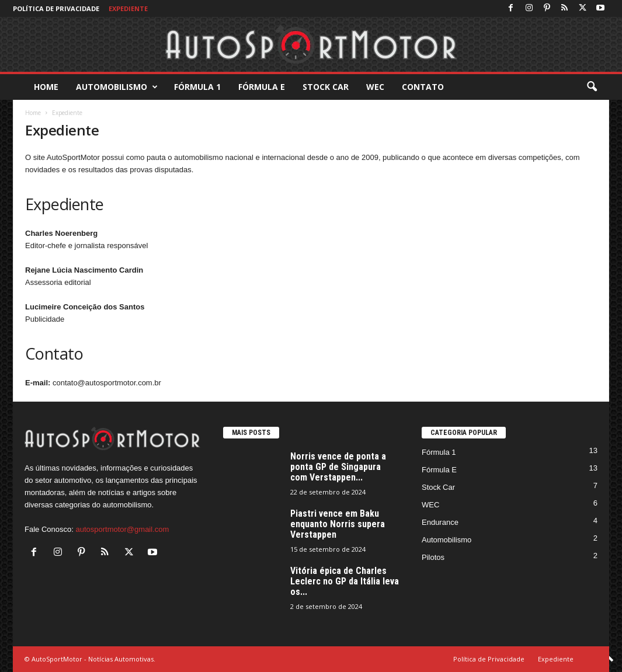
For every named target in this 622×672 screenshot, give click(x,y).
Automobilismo (117, 87)
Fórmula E (262, 87)
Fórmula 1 (197, 87)
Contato (423, 87)
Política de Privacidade (56, 8)
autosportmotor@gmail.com (122, 529)
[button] (592, 87)
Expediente (128, 8)
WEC (375, 87)
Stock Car (326, 87)
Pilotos (433, 557)
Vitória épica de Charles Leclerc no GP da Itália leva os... (345, 581)
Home (46, 87)
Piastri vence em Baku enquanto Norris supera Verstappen (338, 524)
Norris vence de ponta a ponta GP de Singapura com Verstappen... (338, 467)
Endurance (440, 522)
